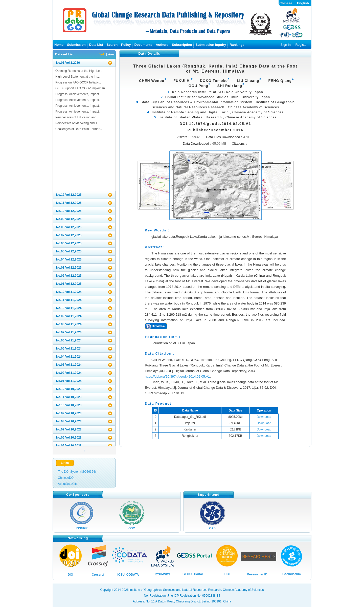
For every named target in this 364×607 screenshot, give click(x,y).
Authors (162, 45)
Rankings (237, 45)
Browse (158, 326)
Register (302, 45)
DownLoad (264, 417)
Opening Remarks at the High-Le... (79, 71)
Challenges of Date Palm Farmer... (79, 129)
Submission (76, 45)
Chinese (286, 3)
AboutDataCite (68, 484)
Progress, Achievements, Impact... (78, 94)
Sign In (285, 45)
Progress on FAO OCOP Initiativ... (78, 82)
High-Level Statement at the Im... (77, 77)
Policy (126, 45)
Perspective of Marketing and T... (77, 123)
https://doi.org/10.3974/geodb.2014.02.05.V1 (177, 376)
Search (112, 45)
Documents (143, 45)
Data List (96, 45)
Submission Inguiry (211, 45)
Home (59, 45)
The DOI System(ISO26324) (77, 472)
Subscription (182, 45)
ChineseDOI (66, 478)
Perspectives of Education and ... (77, 117)
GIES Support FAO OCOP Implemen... (81, 88)
